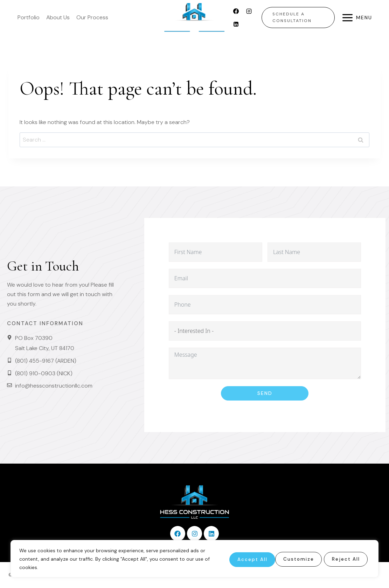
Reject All (292, 559)
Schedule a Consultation (292, 17)
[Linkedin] (236, 24)
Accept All (345, 559)
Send (265, 393)
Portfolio (29, 17)
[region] (194, 559)
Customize (240, 559)
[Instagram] (249, 11)
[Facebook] (236, 11)
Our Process (92, 17)
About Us (58, 17)
